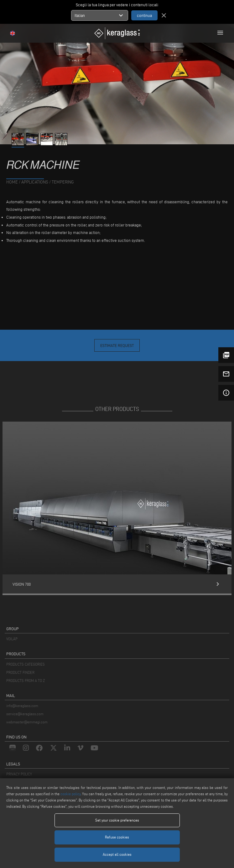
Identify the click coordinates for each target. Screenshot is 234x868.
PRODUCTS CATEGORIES (26, 664)
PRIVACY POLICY (19, 774)
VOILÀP (12, 639)
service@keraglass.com (25, 714)
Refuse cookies (117, 837)
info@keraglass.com (22, 706)
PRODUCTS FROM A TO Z (26, 681)
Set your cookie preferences (117, 820)
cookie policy (70, 794)
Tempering (63, 182)
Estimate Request (117, 345)
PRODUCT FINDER (20, 672)
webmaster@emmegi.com (27, 722)
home (12, 182)
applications (35, 182)
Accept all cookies (117, 854)
